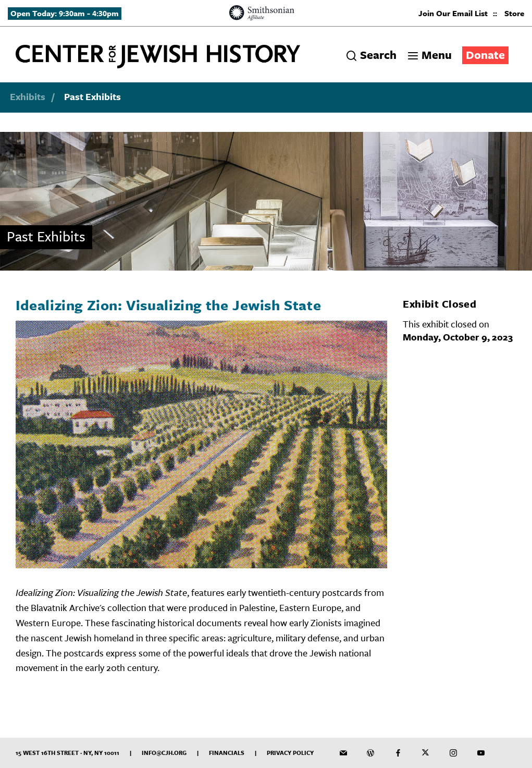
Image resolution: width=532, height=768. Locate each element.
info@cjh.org (164, 753)
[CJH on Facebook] (398, 753)
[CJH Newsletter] (343, 753)
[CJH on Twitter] (426, 753)
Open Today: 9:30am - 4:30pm (65, 13)
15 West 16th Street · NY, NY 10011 (67, 753)
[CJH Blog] (370, 753)
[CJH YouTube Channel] (481, 753)
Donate (485, 54)
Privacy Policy (290, 753)
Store (514, 13)
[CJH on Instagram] (453, 753)
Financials (227, 753)
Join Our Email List (453, 13)
